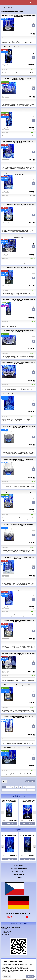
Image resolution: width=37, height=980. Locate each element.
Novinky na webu (18, 866)
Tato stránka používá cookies (13, 962)
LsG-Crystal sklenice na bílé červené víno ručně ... (28, 835)
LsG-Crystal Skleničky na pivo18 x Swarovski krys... (9, 801)
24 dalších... (30, 781)
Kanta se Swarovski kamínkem (18, 869)
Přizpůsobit (7, 976)
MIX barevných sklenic (18, 872)
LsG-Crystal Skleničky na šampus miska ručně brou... (28, 802)
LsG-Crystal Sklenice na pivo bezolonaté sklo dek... (9, 835)
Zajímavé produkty (18, 875)
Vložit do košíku (9, 824)
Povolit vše (30, 976)
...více (30, 42)
